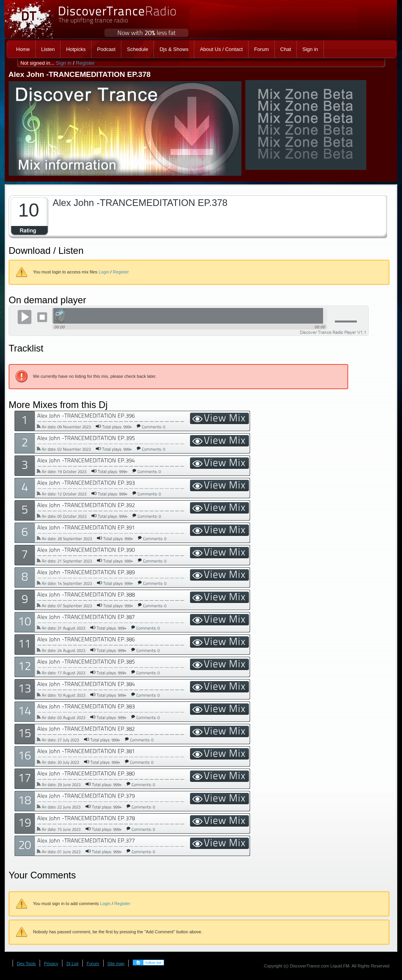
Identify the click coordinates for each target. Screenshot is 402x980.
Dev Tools (26, 964)
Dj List (72, 964)
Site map (116, 964)
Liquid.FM (340, 966)
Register (85, 63)
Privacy (51, 964)
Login (104, 272)
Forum (93, 964)
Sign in (64, 63)
